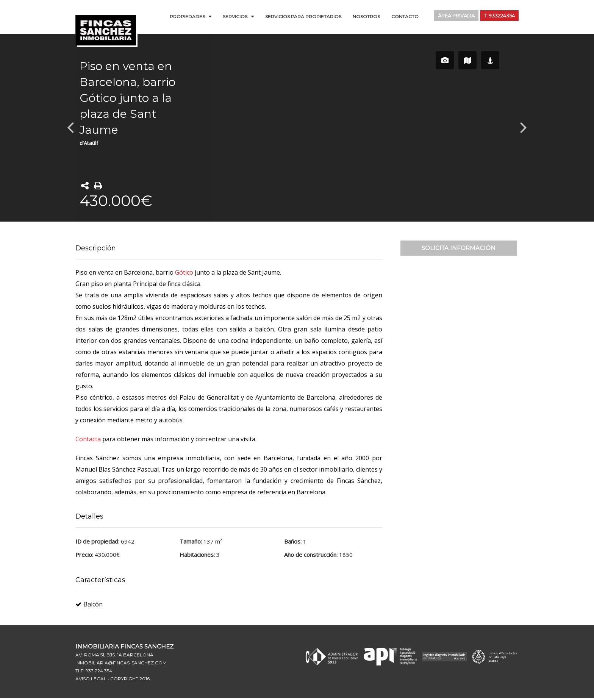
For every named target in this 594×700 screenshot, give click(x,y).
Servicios (235, 16)
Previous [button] (70, 127)
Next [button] (524, 127)
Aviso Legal (91, 679)
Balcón (89, 604)
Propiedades (187, 16)
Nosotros (366, 16)
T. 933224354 (497, 16)
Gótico (184, 272)
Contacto (405, 16)
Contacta (89, 439)
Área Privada (451, 16)
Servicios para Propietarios (303, 16)
